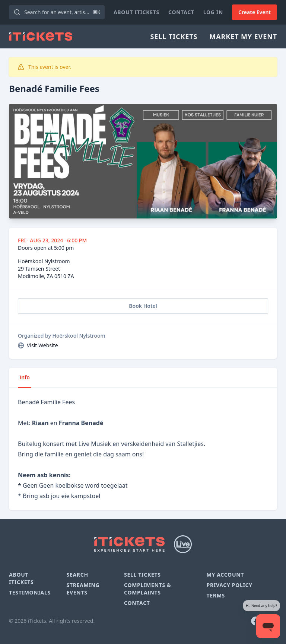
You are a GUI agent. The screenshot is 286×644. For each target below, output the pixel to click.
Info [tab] (25, 377)
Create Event (255, 12)
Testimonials (30, 592)
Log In (213, 12)
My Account (225, 575)
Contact (181, 12)
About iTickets (136, 12)
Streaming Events (83, 589)
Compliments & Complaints (147, 589)
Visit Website (42, 345)
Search (77, 575)
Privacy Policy (229, 585)
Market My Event (243, 36)
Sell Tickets (174, 36)
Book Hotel (143, 306)
